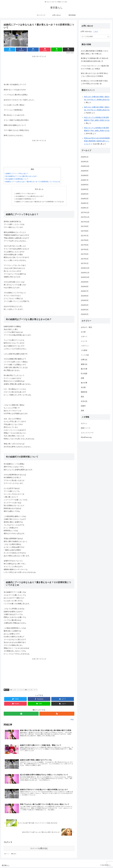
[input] (95, 37)
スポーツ (84, 337)
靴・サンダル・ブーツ (32, 690)
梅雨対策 (84, 392)
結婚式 (7, 690)
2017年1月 (85, 263)
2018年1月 (85, 208)
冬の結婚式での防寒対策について (17, 179)
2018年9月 (85, 171)
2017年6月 (85, 240)
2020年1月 (85, 157)
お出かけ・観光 (86, 327)
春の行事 (84, 383)
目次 (36, 189)
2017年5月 (85, 245)
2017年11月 (85, 217)
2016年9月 (85, 282)
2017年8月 (85, 231)
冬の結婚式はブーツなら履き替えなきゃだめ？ (21, 176)
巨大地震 (84, 374)
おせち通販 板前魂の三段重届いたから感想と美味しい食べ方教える (95, 52)
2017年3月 (85, 254)
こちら (96, 31)
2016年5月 (85, 300)
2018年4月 (85, 194)
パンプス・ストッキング (18, 690)
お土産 (83, 332)
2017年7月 (85, 236)
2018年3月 (85, 199)
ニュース (84, 341)
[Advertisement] (39, 69)
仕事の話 (84, 360)
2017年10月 (85, 222)
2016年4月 (85, 305)
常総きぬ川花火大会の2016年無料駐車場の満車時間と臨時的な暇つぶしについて (97, 141)
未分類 (83, 387)
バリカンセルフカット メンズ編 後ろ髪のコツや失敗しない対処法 (95, 67)
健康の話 (84, 364)
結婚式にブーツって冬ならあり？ (17, 174)
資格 (82, 411)
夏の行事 (84, 369)
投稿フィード (86, 428)
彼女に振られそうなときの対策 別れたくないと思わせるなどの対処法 (95, 75)
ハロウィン (85, 346)
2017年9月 (85, 226)
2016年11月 (85, 273)
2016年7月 (85, 291)
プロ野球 (84, 350)
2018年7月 (85, 180)
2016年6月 (85, 296)
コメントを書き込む (39, 849)
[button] (108, 37)
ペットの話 (85, 355)
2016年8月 (85, 287)
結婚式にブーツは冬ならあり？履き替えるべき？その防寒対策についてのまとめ (32, 182)
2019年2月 (85, 162)
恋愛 (82, 378)
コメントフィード (87, 433)
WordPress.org (86, 437)
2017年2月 (85, 259)
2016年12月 (85, 268)
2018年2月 (85, 203)
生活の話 (84, 401)
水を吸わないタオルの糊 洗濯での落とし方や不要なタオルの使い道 (95, 82)
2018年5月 (85, 189)
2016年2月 (85, 314)
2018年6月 (85, 185)
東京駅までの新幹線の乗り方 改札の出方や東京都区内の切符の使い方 (95, 60)
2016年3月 (85, 310)
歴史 (82, 397)
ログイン (84, 423)
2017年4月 (85, 250)
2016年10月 (85, 277)
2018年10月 (85, 166)
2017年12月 (85, 213)
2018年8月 (85, 176)
